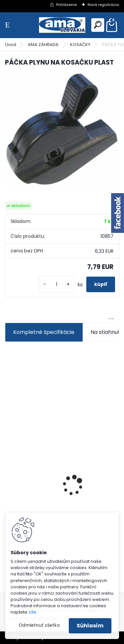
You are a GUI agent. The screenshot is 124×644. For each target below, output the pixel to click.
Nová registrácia (103, 5)
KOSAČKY (80, 45)
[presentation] (9, 474)
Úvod (11, 45)
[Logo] (62, 25)
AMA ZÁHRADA (44, 45)
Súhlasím (90, 626)
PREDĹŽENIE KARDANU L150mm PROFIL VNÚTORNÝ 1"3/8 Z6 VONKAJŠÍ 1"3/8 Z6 (58, 478)
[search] (98, 25)
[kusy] (57, 284)
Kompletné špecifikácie (44, 332)
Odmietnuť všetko (39, 625)
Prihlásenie (66, 5)
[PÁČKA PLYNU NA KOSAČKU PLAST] (62, 129)
